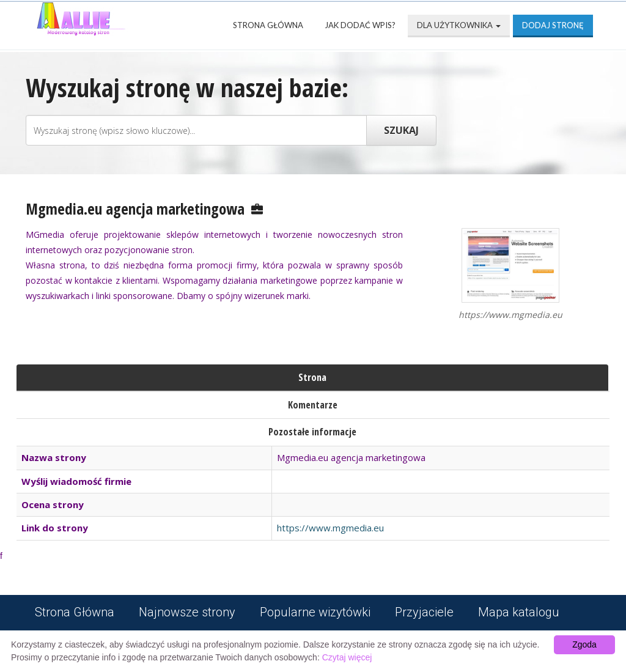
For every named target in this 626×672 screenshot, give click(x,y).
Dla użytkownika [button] (459, 25)
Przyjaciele (424, 612)
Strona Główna (268, 25)
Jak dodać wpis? (360, 25)
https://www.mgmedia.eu (330, 528)
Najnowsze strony (187, 612)
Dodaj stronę (553, 25)
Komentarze (313, 405)
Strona (312, 377)
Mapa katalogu (519, 612)
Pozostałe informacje (312, 432)
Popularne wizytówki (315, 612)
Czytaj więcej (347, 657)
